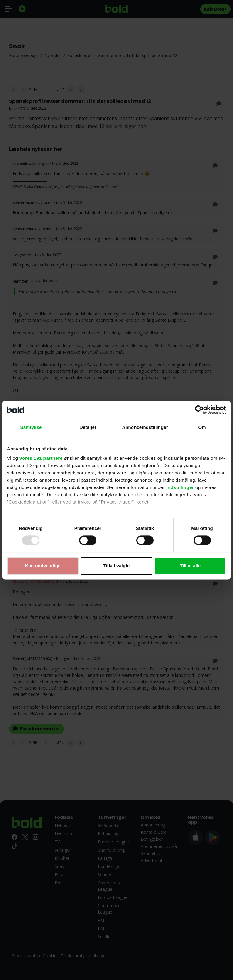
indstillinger (180, 487)
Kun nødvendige (43, 566)
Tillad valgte (116, 566)
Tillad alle (190, 566)
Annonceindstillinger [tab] (145, 427)
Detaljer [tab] (88, 427)
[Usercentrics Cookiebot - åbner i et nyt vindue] (199, 410)
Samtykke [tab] (31, 427)
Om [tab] (202, 427)
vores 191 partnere (41, 458)
